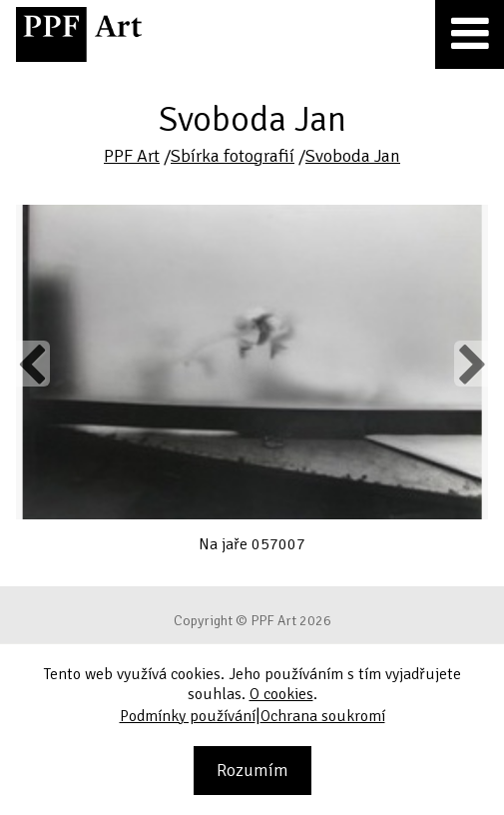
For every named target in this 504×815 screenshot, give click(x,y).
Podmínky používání (188, 716)
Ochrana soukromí (323, 716)
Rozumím (252, 770)
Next (471, 364)
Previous (33, 364)
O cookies (281, 694)
